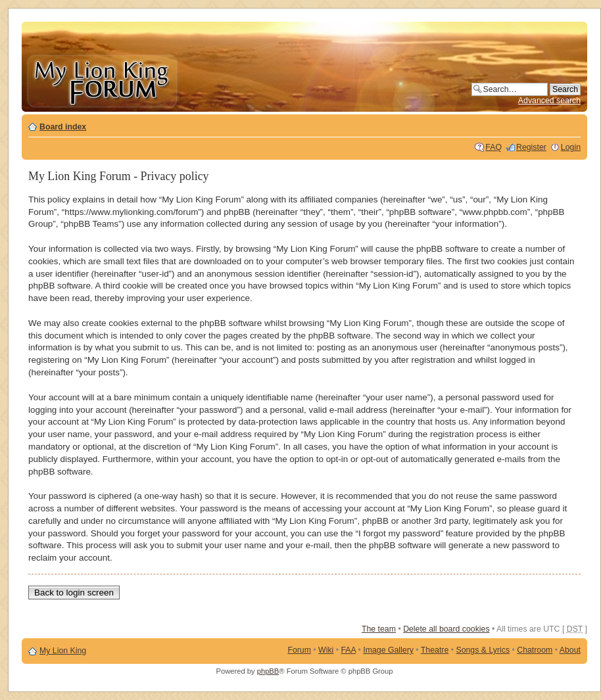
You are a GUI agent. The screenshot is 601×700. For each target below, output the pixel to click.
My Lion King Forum (102, 80)
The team (379, 629)
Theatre (435, 650)
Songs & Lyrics (483, 650)
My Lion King (63, 651)
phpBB (268, 671)
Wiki (326, 650)
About (570, 650)
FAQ (493, 147)
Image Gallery (388, 650)
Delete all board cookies (446, 629)
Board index (63, 127)
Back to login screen (74, 593)
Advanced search (549, 101)
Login (571, 147)
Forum (299, 650)
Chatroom (535, 650)
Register (531, 147)
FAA (349, 650)
